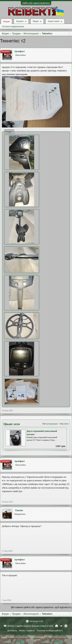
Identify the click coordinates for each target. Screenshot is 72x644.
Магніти (64, 424)
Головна (57, 626)
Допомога (12, 630)
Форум (6, 21)
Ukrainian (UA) (36, 621)
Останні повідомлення (13, 26)
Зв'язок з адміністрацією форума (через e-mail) (30, 626)
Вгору (61, 626)
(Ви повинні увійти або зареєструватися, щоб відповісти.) (41, 607)
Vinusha (19, 510)
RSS (66, 626)
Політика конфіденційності (50, 630)
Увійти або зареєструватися (36, 3)
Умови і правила (27, 630)
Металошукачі (50, 424)
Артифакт (19, 51)
